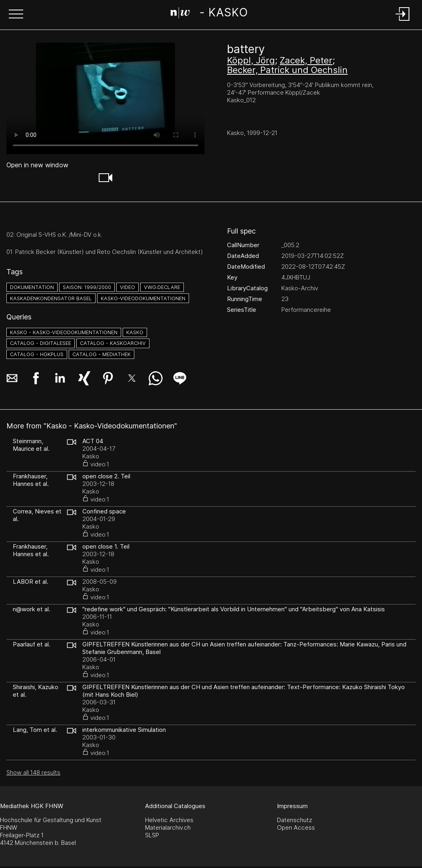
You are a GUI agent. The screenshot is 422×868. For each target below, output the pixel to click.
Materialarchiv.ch (168, 827)
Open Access (296, 827)
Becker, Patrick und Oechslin (287, 70)
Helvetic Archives (169, 820)
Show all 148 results (33, 772)
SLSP (152, 835)
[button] (16, 15)
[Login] (403, 21)
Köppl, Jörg (251, 60)
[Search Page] (209, 14)
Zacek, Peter (306, 60)
